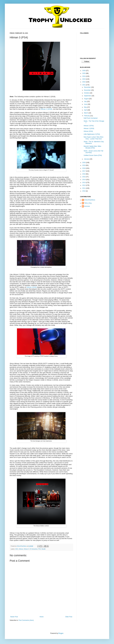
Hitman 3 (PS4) (89, 126)
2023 (84, 79)
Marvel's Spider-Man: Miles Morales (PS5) (92, 147)
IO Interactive (34, 549)
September (88, 96)
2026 (84, 71)
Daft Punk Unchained (91, 118)
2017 (84, 171)
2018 (84, 168)
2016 (84, 174)
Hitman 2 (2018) (89, 128)
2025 (84, 73)
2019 (84, 165)
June (86, 104)
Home (42, 617)
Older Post (69, 617)
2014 (84, 180)
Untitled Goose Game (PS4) (93, 155)
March (86, 113)
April (86, 110)
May (86, 107)
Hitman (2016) (88, 131)
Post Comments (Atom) (26, 620)
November (88, 90)
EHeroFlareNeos (22, 546)
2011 (84, 188)
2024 (84, 76)
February (87, 116)
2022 (84, 82)
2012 (84, 185)
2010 (84, 191)
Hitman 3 (26, 549)
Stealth (44, 549)
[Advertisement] (92, 224)
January (87, 159)
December (88, 87)
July (86, 101)
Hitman (21, 549)
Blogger (61, 633)
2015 (84, 177)
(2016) (32, 287)
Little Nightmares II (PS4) (92, 134)
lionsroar (87, 206)
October (87, 93)
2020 (84, 163)
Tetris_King (88, 203)
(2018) (46, 109)
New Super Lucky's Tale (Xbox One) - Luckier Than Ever (94, 138)
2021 (17, 549)
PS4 (40, 549)
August (87, 99)
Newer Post (14, 617)
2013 (84, 183)
